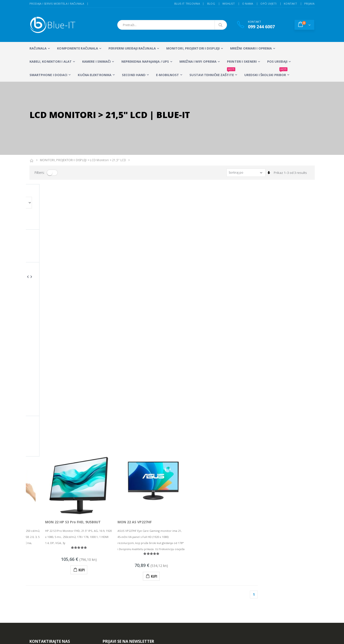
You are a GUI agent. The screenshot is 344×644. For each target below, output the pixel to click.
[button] (304, 25)
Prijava (310, 4)
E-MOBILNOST (167, 75)
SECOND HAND (134, 75)
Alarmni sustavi (269, 548)
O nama (248, 4)
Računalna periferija (156, 565)
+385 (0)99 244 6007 (51, 512)
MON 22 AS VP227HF (192, 250)
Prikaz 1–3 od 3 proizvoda (49, 322)
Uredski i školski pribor (266, 73)
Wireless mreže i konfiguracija (216, 561)
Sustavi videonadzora (210, 554)
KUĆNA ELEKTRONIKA (95, 75)
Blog (211, 4)
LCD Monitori (99, 160)
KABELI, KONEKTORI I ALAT (51, 61)
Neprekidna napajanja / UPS (145, 61)
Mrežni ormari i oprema (251, 48)
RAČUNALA (38, 48)
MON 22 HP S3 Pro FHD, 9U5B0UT (130, 250)
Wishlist (229, 4)
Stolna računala (114, 554)
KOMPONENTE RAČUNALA (78, 48)
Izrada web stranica (273, 554)
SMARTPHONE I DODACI (49, 75)
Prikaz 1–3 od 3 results (290, 173)
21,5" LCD (119, 160)
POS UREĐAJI (277, 61)
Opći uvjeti (268, 4)
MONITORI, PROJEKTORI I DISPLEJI (193, 48)
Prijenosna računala (118, 548)
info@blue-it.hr (40, 524)
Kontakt (290, 4)
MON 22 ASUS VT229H (48, 250)
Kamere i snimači (97, 61)
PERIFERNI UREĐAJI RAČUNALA (132, 48)
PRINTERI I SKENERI (242, 61)
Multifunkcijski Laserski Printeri (153, 556)
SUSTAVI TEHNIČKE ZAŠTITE (212, 73)
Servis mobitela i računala (213, 548)
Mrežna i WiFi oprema (198, 61)
